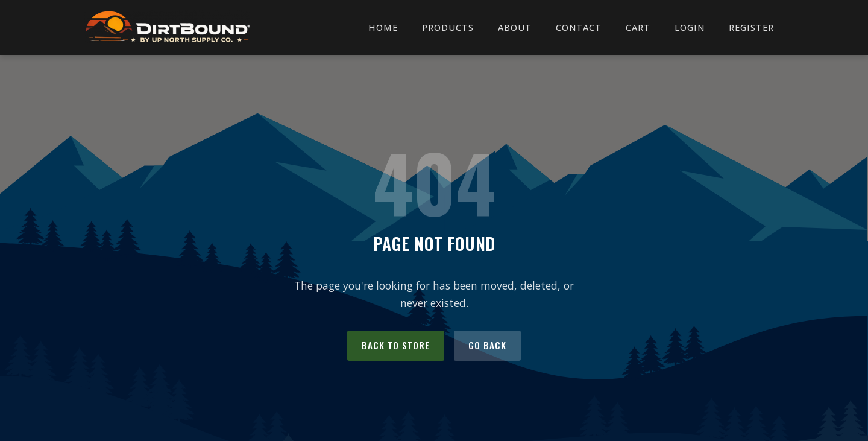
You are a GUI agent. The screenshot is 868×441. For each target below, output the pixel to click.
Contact (579, 27)
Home (383, 27)
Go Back (487, 345)
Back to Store (396, 345)
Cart (638, 27)
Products (448, 27)
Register (751, 27)
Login (690, 27)
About (515, 27)
